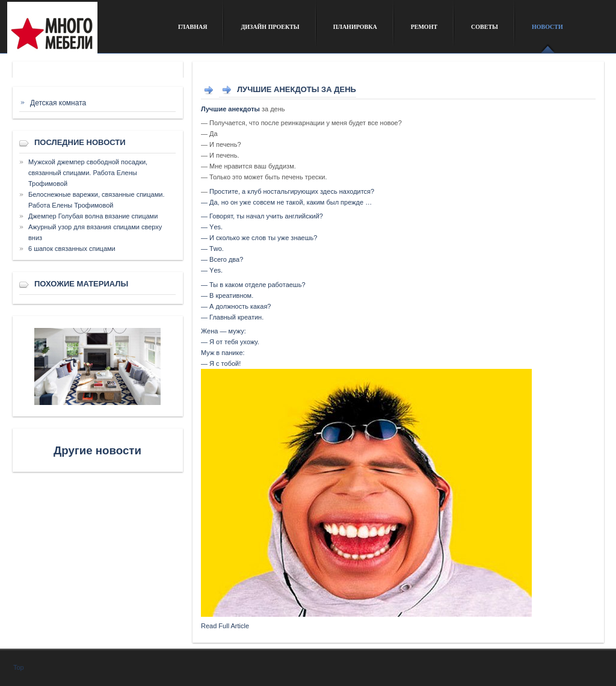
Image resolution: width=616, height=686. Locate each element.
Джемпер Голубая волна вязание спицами (93, 216)
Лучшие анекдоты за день (297, 89)
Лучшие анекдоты (230, 109)
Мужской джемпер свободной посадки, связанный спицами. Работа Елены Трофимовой (88, 173)
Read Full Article (225, 626)
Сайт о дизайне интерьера (84, 32)
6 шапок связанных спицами (72, 249)
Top (19, 667)
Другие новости (97, 450)
